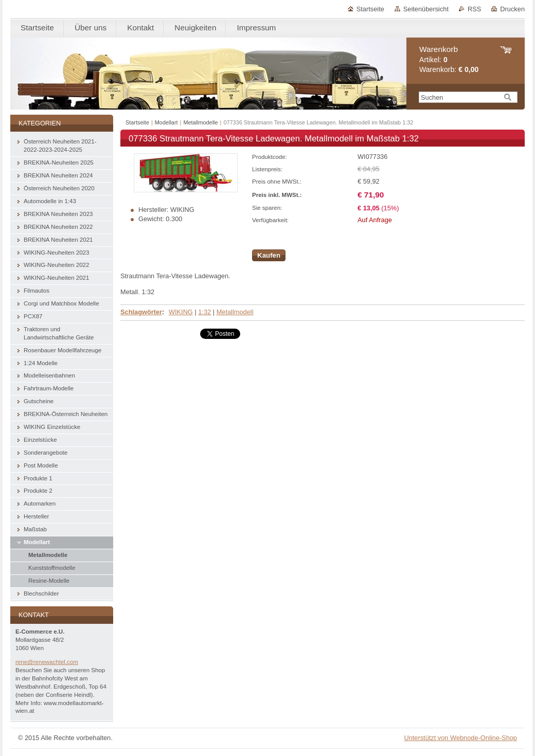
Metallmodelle (200, 122)
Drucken (512, 9)
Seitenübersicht (426, 9)
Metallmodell (235, 312)
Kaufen (269, 255)
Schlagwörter (141, 312)
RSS (474, 9)
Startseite (370, 9)
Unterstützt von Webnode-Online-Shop (460, 738)
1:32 (204, 312)
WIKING (181, 312)
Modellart (166, 122)
